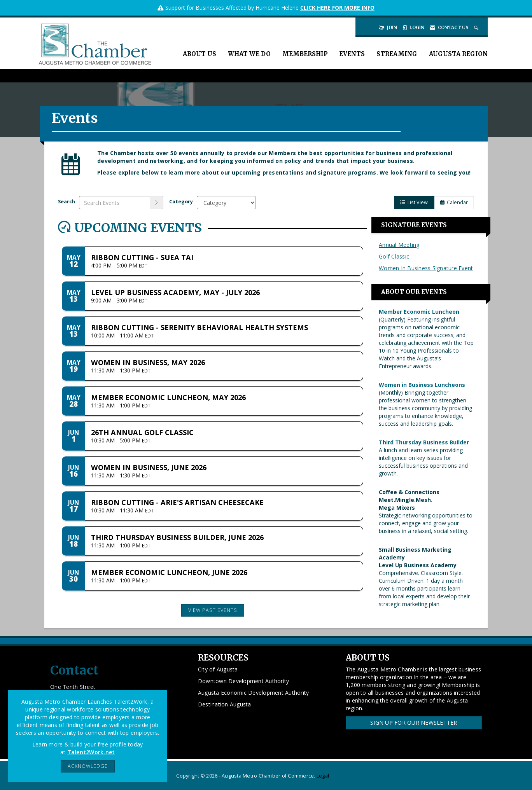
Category (181, 202)
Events (352, 54)
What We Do (249, 54)
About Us (199, 54)
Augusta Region (458, 54)
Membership (305, 54)
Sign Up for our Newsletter (414, 723)
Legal (323, 776)
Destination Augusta (225, 704)
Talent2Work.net (91, 752)
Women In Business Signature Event (426, 268)
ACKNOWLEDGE (88, 766)
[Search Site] (477, 28)
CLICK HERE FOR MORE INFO (337, 8)
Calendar (454, 202)
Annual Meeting (399, 245)
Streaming (397, 54)
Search (66, 202)
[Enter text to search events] (115, 203)
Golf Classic (394, 256)
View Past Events (213, 610)
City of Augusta (218, 669)
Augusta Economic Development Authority (254, 693)
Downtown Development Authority (244, 681)
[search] (157, 203)
